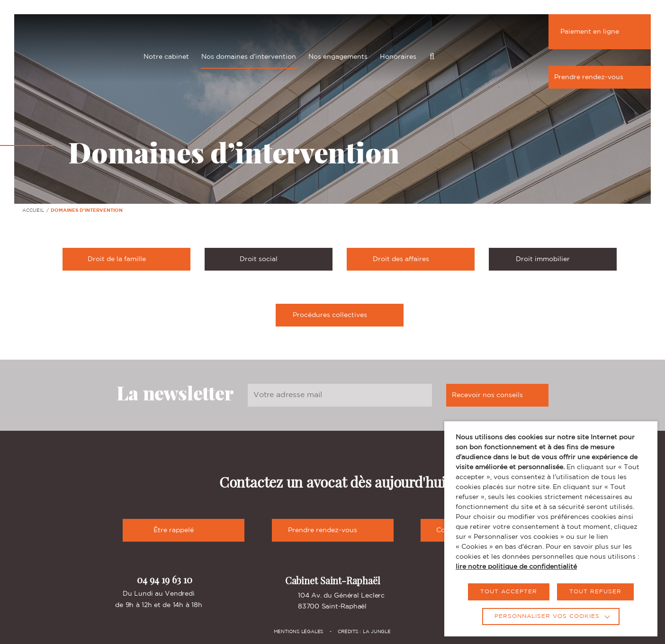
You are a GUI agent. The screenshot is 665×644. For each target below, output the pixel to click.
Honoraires (398, 57)
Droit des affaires (421, 259)
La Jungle (377, 632)
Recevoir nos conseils (497, 395)
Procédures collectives (346, 315)
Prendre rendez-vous (599, 77)
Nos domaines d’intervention (249, 57)
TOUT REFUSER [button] (595, 592)
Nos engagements (338, 57)
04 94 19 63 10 (158, 580)
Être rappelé (184, 530)
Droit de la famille (136, 259)
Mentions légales (299, 632)
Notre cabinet (166, 57)
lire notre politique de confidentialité (516, 567)
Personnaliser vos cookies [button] (547, 616)
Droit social (283, 259)
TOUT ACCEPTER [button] (509, 592)
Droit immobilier (563, 259)
